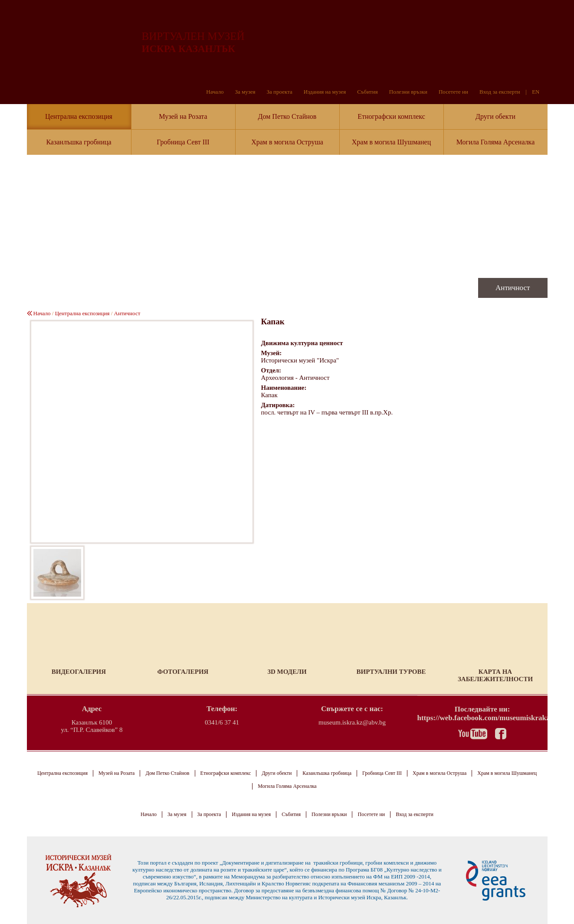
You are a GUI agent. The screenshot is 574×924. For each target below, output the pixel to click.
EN (536, 92)
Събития (367, 92)
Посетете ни (453, 92)
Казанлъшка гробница (79, 142)
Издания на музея (325, 92)
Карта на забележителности (495, 675)
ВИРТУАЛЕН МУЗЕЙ (193, 36)
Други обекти (495, 116)
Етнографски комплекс (391, 116)
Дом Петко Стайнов (287, 116)
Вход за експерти (500, 92)
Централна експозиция (79, 116)
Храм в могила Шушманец (391, 142)
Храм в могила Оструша (287, 142)
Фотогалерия (183, 672)
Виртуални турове (391, 672)
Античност (127, 313)
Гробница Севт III (183, 142)
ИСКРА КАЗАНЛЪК (189, 49)
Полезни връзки (408, 92)
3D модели (287, 672)
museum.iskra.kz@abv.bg (352, 722)
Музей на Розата (183, 116)
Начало (215, 92)
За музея (245, 92)
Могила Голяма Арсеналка (496, 142)
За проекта (280, 92)
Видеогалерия (79, 672)
